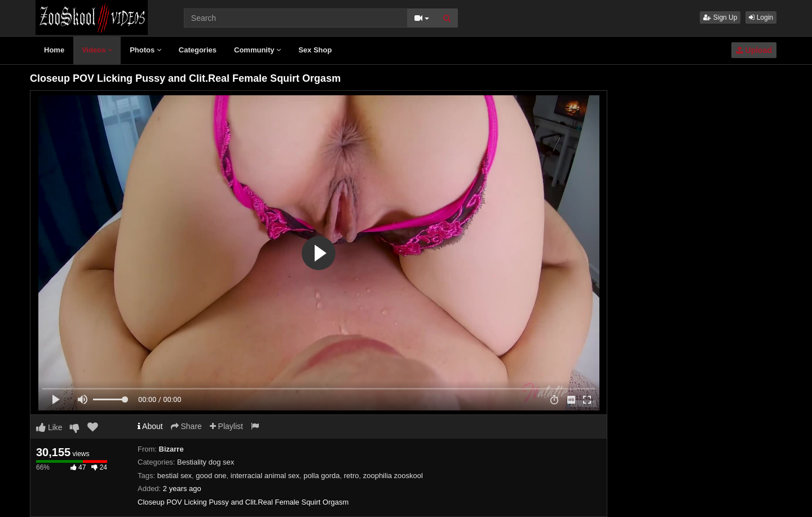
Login (761, 17)
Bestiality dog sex (206, 462)
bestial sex (175, 476)
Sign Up (720, 17)
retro (352, 476)
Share (186, 426)
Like (49, 427)
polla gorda (321, 476)
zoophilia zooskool (393, 476)
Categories (198, 50)
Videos (97, 50)
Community (257, 50)
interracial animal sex (265, 476)
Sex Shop (315, 50)
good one (211, 476)
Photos (145, 50)
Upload (754, 50)
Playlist (226, 426)
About (150, 426)
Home (54, 50)
